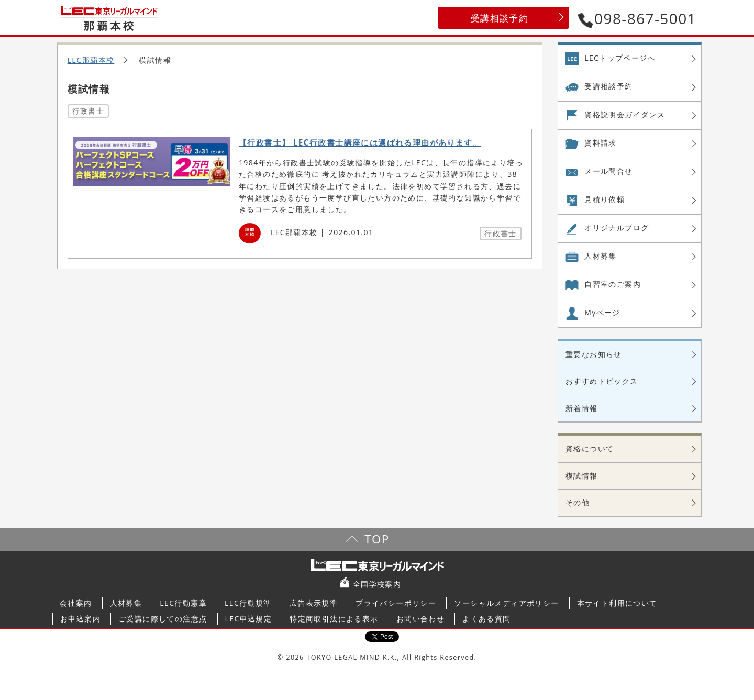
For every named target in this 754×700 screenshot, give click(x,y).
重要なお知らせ (594, 354)
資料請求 (601, 143)
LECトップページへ (620, 58)
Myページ (602, 312)
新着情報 (582, 408)
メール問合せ (608, 171)
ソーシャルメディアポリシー (506, 603)
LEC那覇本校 (91, 60)
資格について (590, 448)
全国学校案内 (377, 584)
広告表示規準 (314, 603)
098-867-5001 (637, 18)
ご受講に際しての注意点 (163, 619)
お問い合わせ (420, 619)
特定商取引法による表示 (334, 619)
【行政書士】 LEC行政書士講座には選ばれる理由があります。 (360, 143)
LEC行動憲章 (183, 603)
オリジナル (617, 228)
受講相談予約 (500, 18)
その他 (578, 502)
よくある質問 (486, 619)
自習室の (613, 284)
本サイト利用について (617, 603)
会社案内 (76, 603)
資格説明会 (625, 115)
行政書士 (88, 111)
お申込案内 (80, 619)
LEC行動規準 (248, 603)
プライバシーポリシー (396, 603)
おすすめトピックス (602, 381)
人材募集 (601, 256)
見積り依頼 (605, 199)
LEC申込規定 (249, 619)
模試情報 (582, 476)
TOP (377, 539)
